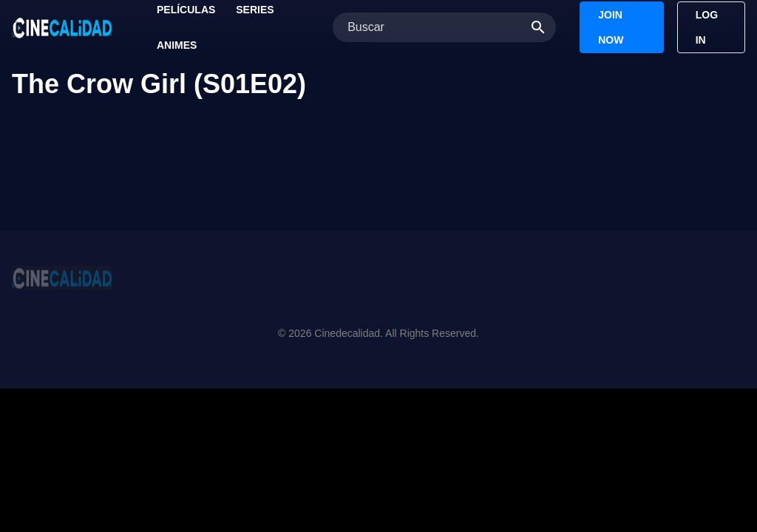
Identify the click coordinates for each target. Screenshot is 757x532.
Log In (707, 27)
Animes (177, 45)
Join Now (611, 27)
